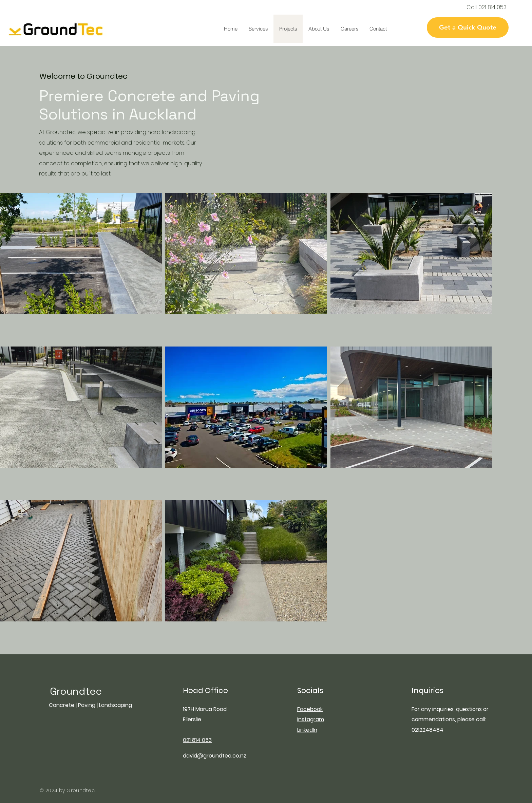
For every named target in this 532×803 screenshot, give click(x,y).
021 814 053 (492, 7)
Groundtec (76, 691)
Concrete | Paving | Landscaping (90, 705)
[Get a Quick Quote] (468, 27)
